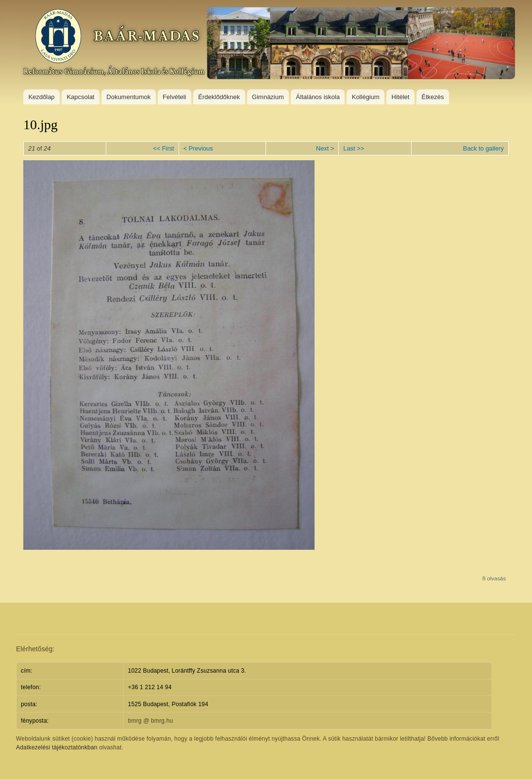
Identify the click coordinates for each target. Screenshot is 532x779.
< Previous (198, 148)
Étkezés (432, 97)
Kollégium (366, 97)
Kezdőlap (41, 97)
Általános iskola (318, 97)
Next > (325, 148)
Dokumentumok (128, 97)
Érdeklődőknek (219, 97)
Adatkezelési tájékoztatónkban (57, 747)
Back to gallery (483, 148)
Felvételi (174, 97)
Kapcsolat (80, 97)
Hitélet (401, 97)
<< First (163, 148)
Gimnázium (268, 97)
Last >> (354, 148)
